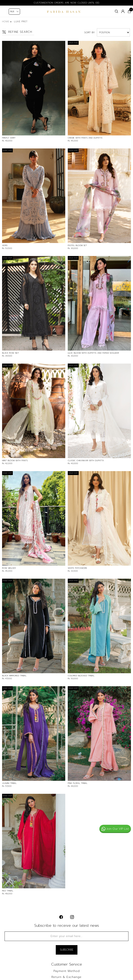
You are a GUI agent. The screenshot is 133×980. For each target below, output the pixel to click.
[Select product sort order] (113, 32)
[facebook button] (61, 917)
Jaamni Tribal (9, 783)
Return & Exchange (66, 977)
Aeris (5, 245)
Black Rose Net (11, 353)
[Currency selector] (14, 12)
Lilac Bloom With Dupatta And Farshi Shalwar (93, 353)
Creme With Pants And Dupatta (85, 138)
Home (6, 22)
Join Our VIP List (115, 829)
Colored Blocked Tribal (81, 676)
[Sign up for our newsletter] (66, 936)
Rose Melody (9, 568)
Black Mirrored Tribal (14, 676)
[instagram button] (72, 917)
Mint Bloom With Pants (15, 461)
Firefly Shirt (9, 138)
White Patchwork (77, 568)
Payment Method (67, 971)
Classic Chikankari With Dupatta (86, 461)
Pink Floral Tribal (78, 783)
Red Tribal (8, 891)
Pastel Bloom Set (77, 245)
